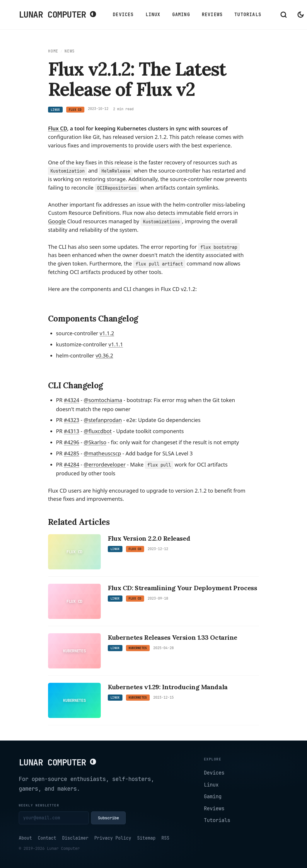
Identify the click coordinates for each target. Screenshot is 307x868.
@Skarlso (95, 442)
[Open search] (284, 15)
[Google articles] (57, 221)
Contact (47, 838)
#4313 (72, 431)
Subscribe (108, 818)
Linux (153, 15)
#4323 (72, 420)
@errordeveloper (105, 464)
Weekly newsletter (39, 805)
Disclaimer (75, 838)
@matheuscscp (103, 453)
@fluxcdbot (98, 431)
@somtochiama (103, 400)
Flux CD (58, 128)
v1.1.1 (116, 344)
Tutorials (248, 15)
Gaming (181, 15)
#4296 (72, 442)
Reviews (212, 15)
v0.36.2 (104, 355)
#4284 (72, 464)
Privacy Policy (113, 838)
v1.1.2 (107, 333)
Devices (123, 15)
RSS (165, 838)
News (70, 51)
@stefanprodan (103, 420)
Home (53, 51)
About (25, 838)
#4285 (72, 453)
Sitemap (146, 838)
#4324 (72, 400)
